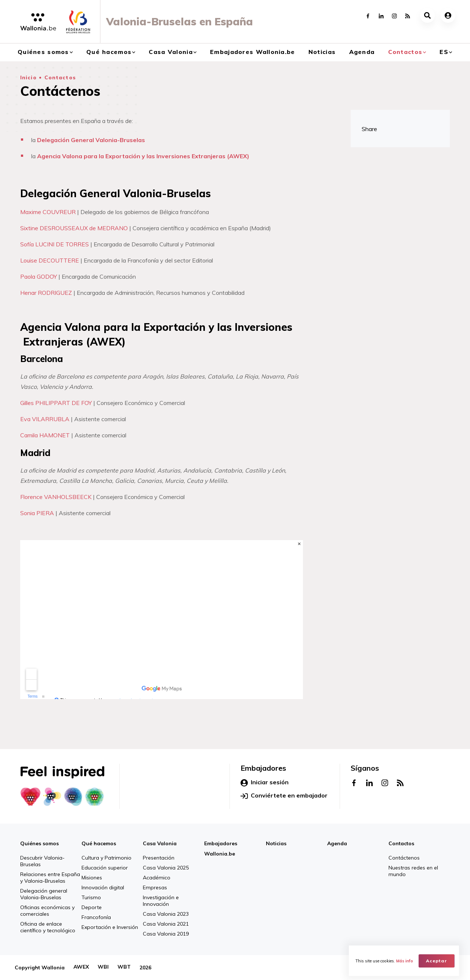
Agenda (362, 52)
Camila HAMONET (45, 435)
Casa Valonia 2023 (166, 914)
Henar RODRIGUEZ (46, 293)
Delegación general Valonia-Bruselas (44, 894)
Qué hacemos (109, 52)
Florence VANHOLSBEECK (56, 497)
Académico (157, 878)
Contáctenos (404, 858)
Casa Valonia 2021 (166, 924)
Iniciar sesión (265, 782)
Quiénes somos (43, 52)
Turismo (91, 897)
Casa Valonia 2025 (166, 868)
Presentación (159, 858)
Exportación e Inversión (110, 927)
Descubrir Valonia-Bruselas (42, 861)
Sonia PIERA (37, 513)
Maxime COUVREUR (48, 212)
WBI (103, 968)
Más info (405, 960)
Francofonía (96, 917)
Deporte (92, 907)
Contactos (405, 52)
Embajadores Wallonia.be (252, 52)
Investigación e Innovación (161, 901)
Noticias (322, 52)
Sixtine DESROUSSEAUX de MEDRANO (74, 228)
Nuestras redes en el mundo (413, 871)
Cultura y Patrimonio (106, 858)
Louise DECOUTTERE (50, 260)
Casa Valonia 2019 (166, 934)
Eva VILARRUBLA (45, 419)
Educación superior (105, 868)
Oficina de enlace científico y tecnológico (48, 927)
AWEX (81, 968)
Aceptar (437, 960)
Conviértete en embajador (284, 796)
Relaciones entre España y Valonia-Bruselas (50, 878)
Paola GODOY (39, 276)
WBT (124, 968)
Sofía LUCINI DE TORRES (55, 244)
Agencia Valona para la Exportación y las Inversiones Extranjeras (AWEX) (143, 156)
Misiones (92, 878)
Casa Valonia (171, 52)
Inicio (28, 77)
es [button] (444, 52)
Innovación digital (103, 887)
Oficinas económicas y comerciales (47, 911)
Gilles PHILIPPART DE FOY (56, 403)
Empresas (155, 887)
